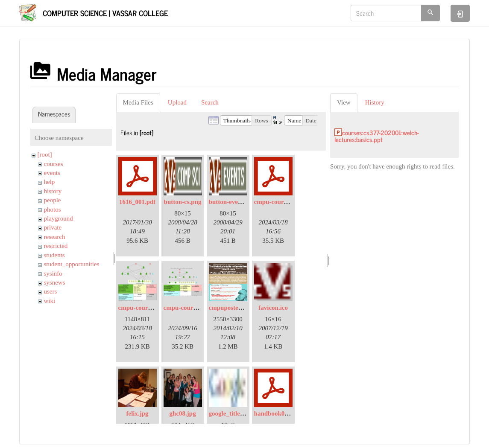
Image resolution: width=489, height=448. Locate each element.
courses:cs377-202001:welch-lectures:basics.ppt (377, 136)
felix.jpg (138, 413)
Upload (177, 102)
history (53, 191)
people (53, 200)
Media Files (138, 102)
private (53, 227)
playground (59, 218)
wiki (50, 301)
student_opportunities (72, 264)
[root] (45, 154)
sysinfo (53, 273)
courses (54, 164)
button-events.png (233, 202)
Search (210, 102)
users (51, 291)
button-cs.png (183, 202)
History (375, 102)
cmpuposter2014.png (237, 308)
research (55, 237)
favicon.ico (273, 308)
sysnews (55, 282)
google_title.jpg (230, 413)
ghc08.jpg (183, 413)
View (344, 102)
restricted (56, 246)
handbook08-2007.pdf (284, 413)
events (52, 173)
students (54, 255)
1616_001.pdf (137, 202)
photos (53, 209)
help (50, 182)
